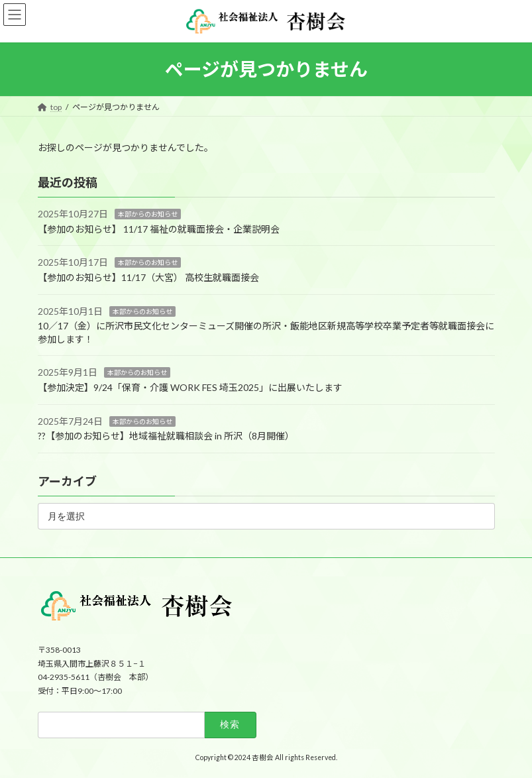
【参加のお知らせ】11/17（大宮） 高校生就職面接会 (148, 277)
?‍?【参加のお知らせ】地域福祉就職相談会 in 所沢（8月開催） (166, 436)
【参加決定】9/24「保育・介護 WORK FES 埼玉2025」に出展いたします (190, 387)
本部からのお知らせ (148, 214)
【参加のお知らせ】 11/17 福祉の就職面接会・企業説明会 (159, 229)
